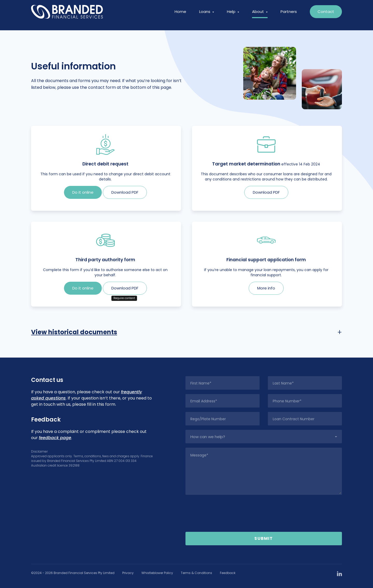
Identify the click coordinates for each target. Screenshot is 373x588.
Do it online (83, 192)
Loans (207, 15)
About (260, 15)
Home (180, 15)
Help (233, 15)
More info (266, 288)
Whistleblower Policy (157, 573)
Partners (289, 15)
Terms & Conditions (196, 573)
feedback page (55, 438)
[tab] (187, 332)
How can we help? (208, 437)
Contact (326, 15)
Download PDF (125, 192)
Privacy (128, 573)
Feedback (228, 573)
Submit (264, 538)
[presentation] (264, 513)
